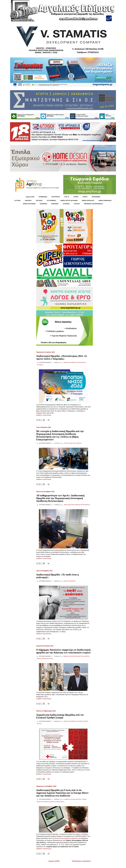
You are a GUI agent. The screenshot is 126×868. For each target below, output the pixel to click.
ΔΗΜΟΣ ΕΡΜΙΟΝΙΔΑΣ (105, 200)
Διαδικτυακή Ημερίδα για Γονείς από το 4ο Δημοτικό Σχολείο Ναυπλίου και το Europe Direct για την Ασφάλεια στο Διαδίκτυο (62, 793)
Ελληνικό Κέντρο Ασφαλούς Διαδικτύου (65, 838)
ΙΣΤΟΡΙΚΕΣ (66, 204)
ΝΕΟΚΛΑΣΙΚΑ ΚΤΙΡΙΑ (48, 659)
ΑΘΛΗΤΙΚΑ (28, 200)
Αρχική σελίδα (54, 861)
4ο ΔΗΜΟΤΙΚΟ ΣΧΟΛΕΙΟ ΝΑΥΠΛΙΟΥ (72, 799)
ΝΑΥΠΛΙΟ (77, 204)
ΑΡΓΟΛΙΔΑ (39, 200)
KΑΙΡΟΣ (85, 197)
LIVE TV (67, 197)
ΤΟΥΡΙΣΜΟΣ (40, 365)
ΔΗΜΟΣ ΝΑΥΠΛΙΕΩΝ (29, 204)
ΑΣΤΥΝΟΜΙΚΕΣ (51, 200)
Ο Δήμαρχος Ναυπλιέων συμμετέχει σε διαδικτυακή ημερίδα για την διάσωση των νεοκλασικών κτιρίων (63, 651)
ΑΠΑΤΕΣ (66, 443)
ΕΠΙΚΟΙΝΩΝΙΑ (96, 197)
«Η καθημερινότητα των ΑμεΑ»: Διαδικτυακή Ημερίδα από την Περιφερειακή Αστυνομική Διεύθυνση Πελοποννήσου (60, 498)
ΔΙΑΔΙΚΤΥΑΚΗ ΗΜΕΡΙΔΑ (69, 362)
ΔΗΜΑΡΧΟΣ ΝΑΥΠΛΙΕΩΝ (70, 656)
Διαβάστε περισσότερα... (44, 415)
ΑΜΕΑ (65, 505)
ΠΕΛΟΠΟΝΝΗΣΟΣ (81, 362)
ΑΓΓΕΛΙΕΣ (18, 200)
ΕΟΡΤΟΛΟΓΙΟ (56, 197)
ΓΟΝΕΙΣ (84, 799)
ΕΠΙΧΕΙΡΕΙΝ (43, 204)
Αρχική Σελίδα (30, 197)
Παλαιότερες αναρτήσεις (81, 861)
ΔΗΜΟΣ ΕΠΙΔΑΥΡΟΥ (88, 200)
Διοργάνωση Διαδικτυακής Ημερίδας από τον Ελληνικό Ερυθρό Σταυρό (60, 716)
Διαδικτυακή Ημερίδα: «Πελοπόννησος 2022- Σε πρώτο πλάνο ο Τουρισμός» (62, 357)
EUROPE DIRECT (60, 802)
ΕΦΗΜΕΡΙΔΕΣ (43, 197)
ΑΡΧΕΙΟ (76, 197)
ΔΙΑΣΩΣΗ (39, 659)
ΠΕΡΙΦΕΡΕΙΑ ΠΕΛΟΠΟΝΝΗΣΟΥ (94, 204)
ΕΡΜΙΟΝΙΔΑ (55, 204)
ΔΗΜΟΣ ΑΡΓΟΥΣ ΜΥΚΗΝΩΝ (69, 200)
